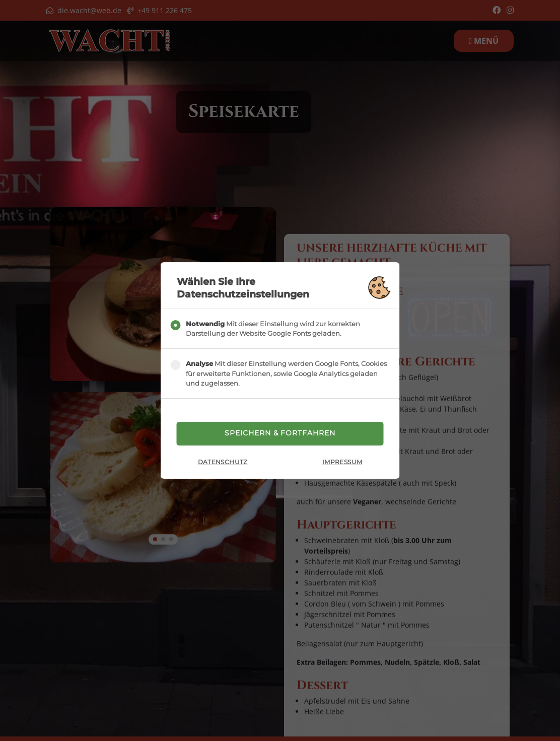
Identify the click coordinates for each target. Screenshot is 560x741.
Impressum (342, 463)
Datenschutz (223, 463)
